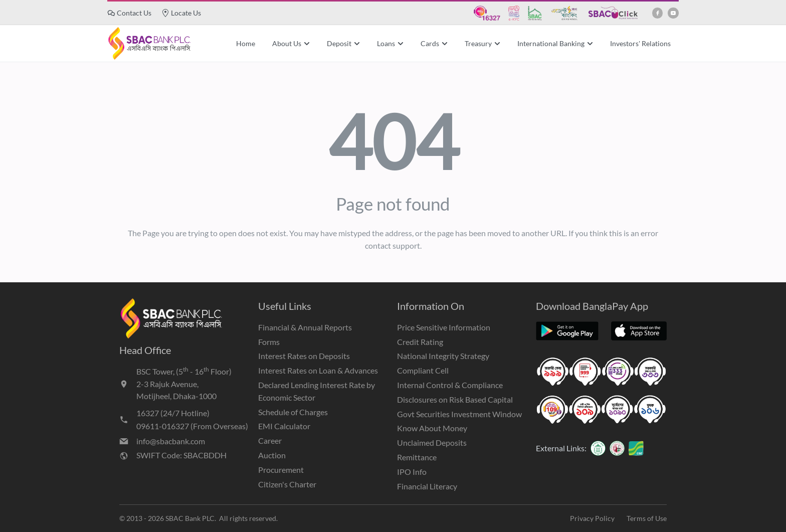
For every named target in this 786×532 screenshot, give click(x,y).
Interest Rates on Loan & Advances (318, 370)
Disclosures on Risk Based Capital (455, 399)
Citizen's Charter (287, 484)
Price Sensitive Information (444, 327)
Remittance (417, 457)
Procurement (281, 470)
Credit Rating (420, 342)
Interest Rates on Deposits (304, 356)
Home (246, 43)
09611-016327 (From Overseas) (192, 426)
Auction (272, 455)
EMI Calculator (284, 426)
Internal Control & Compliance (450, 385)
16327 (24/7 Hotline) (173, 413)
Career (270, 440)
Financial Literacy (427, 486)
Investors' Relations (640, 43)
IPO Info (412, 472)
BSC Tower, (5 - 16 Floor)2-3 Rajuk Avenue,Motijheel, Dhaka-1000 (184, 383)
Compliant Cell (423, 370)
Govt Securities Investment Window (459, 414)
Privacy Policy (592, 518)
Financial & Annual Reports (305, 327)
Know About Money (432, 428)
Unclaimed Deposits (432, 442)
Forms (269, 342)
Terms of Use (647, 518)
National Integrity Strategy (443, 356)
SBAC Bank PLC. (191, 518)
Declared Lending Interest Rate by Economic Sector (317, 391)
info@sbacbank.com (171, 441)
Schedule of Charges (293, 412)
